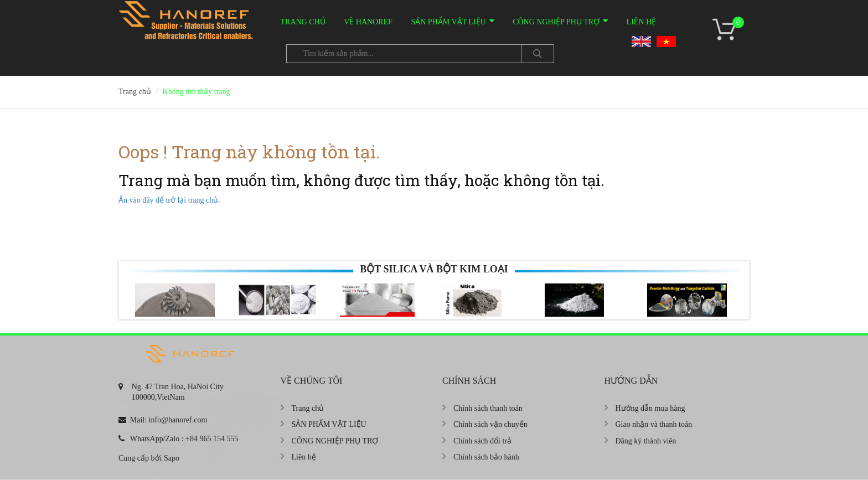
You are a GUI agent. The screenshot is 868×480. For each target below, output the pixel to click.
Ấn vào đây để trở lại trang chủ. (169, 200)
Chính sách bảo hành (486, 457)
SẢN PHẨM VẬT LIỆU (448, 22)
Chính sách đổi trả (482, 441)
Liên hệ (642, 22)
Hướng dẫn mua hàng (650, 408)
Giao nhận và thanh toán (654, 424)
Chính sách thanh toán (488, 408)
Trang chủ (303, 22)
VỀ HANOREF (368, 22)
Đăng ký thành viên (646, 441)
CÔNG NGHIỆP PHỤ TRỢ (556, 22)
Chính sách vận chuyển (490, 424)
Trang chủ (308, 408)
